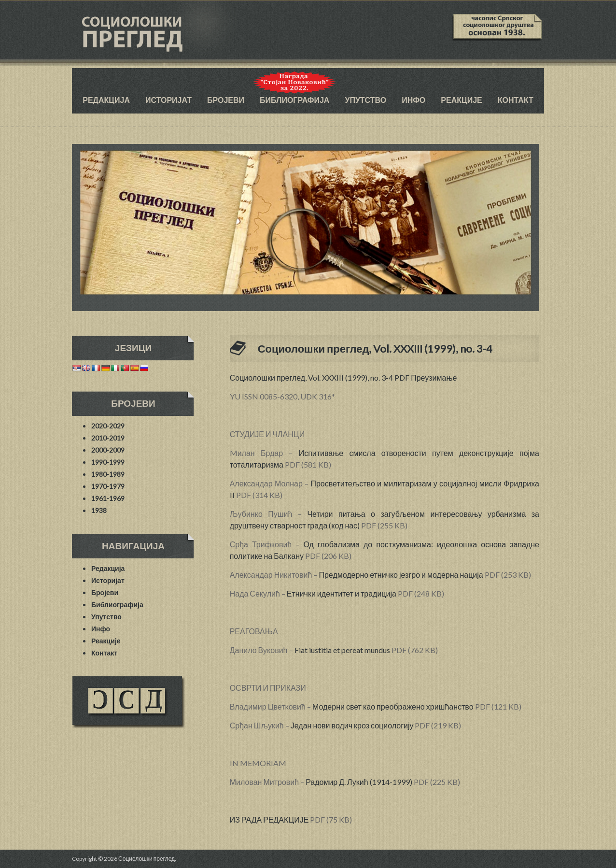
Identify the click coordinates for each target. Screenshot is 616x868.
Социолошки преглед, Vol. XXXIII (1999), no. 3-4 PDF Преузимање (343, 377)
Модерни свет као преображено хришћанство (393, 706)
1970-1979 (108, 486)
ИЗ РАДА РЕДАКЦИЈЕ (269, 819)
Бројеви (226, 100)
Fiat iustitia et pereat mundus (342, 650)
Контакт (516, 100)
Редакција (106, 100)
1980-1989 (108, 474)
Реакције (461, 100)
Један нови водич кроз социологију (352, 725)
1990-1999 (108, 462)
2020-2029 (108, 426)
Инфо (413, 100)
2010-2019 (108, 438)
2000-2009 (108, 450)
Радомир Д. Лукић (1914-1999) (359, 782)
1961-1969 (108, 498)
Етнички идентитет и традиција (342, 593)
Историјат (168, 100)
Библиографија (294, 100)
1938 (99, 510)
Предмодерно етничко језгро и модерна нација (401, 575)
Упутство (365, 100)
